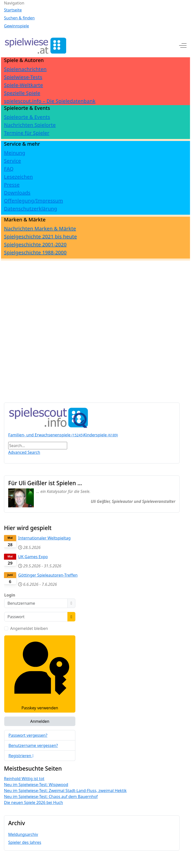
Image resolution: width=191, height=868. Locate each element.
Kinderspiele (101, 435)
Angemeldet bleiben (29, 628)
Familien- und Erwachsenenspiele (46, 435)
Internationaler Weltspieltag (44, 538)
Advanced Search (24, 452)
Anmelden (40, 721)
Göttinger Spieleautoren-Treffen (48, 575)
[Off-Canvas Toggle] (183, 46)
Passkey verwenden (40, 674)
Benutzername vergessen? (33, 745)
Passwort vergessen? (28, 735)
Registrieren (21, 756)
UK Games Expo (33, 557)
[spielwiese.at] (35, 46)
